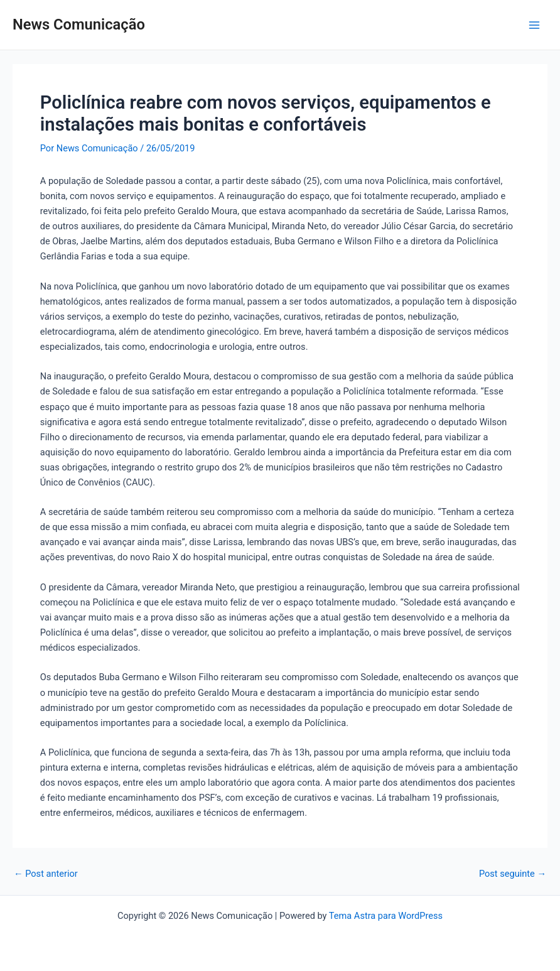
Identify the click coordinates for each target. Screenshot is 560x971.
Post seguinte (513, 874)
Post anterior (46, 874)
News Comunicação (79, 24)
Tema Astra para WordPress (386, 916)
